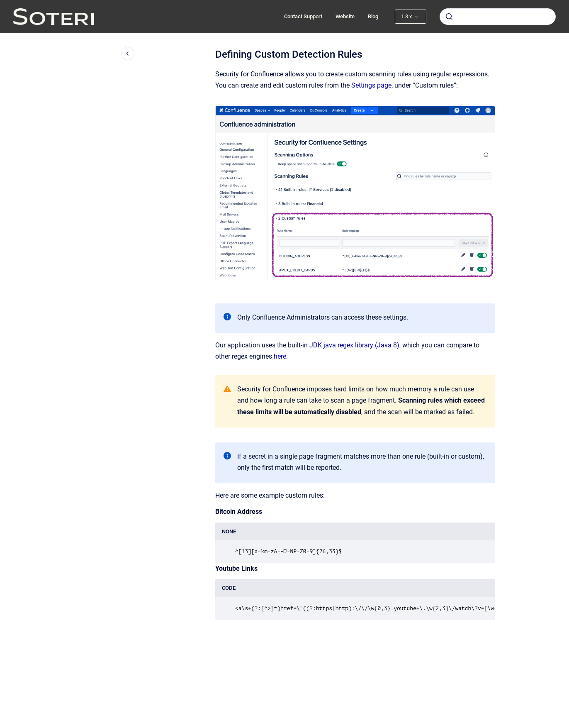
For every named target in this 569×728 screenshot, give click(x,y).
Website (345, 16)
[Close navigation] (128, 54)
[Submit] (449, 17)
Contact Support (303, 16)
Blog (373, 16)
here (280, 356)
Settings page (371, 85)
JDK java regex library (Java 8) (354, 345)
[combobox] (498, 17)
